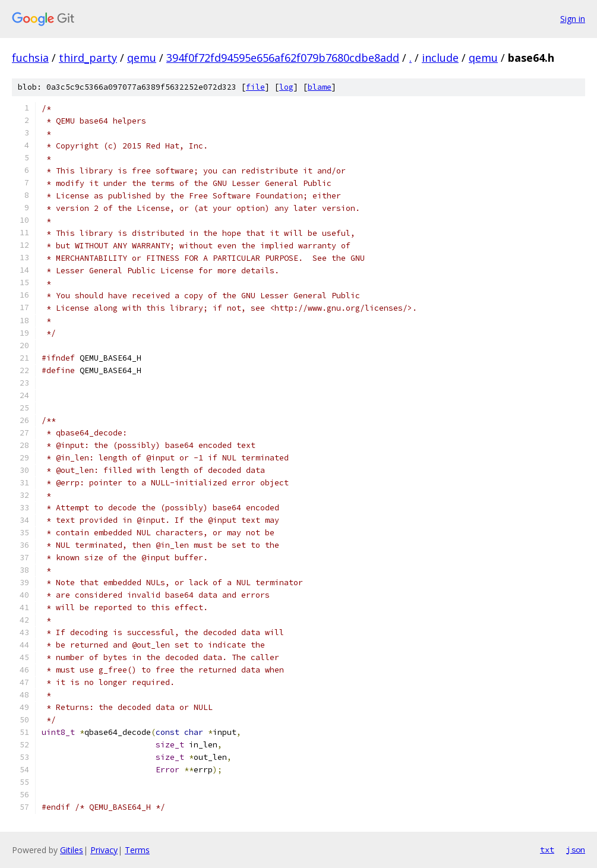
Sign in (573, 19)
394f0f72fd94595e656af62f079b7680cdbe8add (283, 58)
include (440, 58)
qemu (142, 58)
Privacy (104, 850)
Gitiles (72, 850)
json (576, 850)
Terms (137, 850)
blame (320, 87)
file (255, 87)
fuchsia (30, 58)
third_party (88, 58)
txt (547, 850)
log (286, 87)
